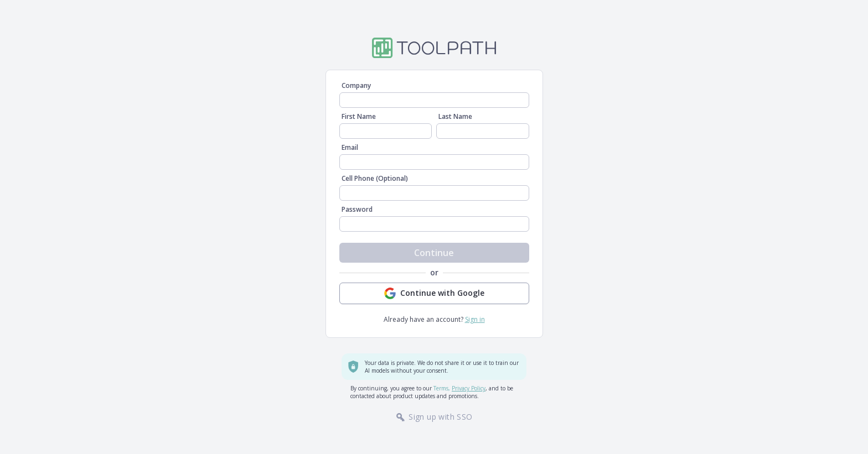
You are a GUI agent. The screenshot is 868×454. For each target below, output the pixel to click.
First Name (359, 117)
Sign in (475, 319)
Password (357, 210)
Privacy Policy (469, 388)
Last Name (455, 117)
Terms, (442, 388)
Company (356, 86)
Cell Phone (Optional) (375, 179)
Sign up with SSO (434, 417)
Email (350, 148)
